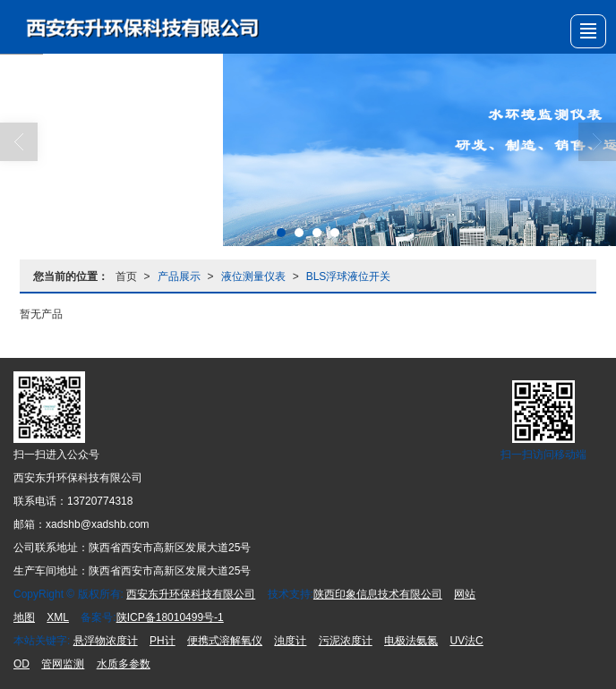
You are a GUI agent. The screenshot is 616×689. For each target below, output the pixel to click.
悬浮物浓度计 (106, 641)
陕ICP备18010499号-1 (170, 617)
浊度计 (290, 641)
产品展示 (179, 276)
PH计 (163, 641)
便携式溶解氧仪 (225, 641)
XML (58, 617)
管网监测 (63, 664)
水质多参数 (124, 664)
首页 (126, 276)
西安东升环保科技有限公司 (191, 594)
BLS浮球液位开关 (349, 276)
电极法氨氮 (411, 641)
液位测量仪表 (253, 276)
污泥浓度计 (346, 641)
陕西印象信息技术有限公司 (378, 594)
